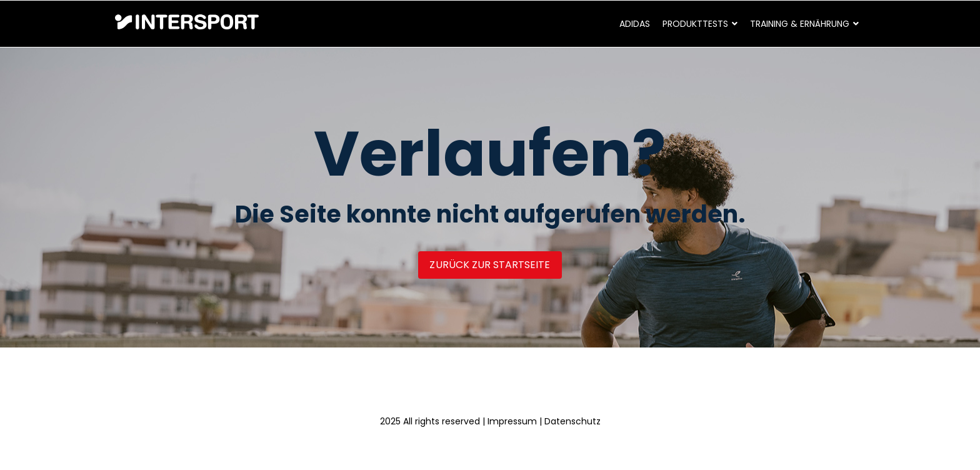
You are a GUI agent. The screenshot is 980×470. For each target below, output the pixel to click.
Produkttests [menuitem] (695, 24)
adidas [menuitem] (635, 24)
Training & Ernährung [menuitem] (800, 24)
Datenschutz (572, 421)
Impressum (512, 421)
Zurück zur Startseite (490, 265)
